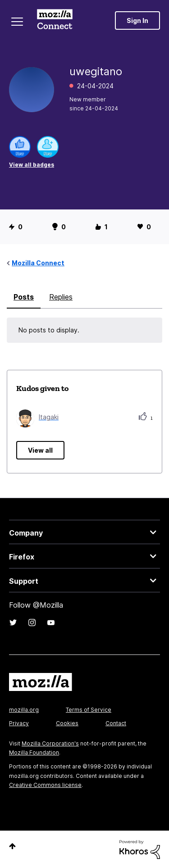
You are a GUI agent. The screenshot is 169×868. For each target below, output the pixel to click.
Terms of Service (89, 710)
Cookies (67, 723)
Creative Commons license (45, 785)
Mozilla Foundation (34, 752)
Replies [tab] (61, 297)
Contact (116, 723)
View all (40, 450)
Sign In (137, 20)
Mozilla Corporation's (50, 743)
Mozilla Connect (55, 20)
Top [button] (12, 846)
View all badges (32, 165)
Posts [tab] (24, 297)
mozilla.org (24, 710)
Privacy (19, 723)
